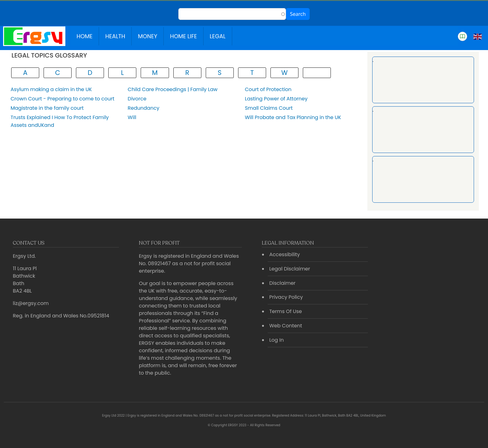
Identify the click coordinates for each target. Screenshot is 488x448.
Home (84, 36)
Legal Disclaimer (290, 269)
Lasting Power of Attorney (276, 99)
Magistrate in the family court (47, 108)
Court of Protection (268, 89)
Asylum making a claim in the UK (51, 89)
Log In (276, 340)
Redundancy (143, 108)
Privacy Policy (286, 297)
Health (115, 36)
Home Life (183, 36)
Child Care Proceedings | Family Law (173, 89)
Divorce (137, 99)
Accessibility (284, 254)
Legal (218, 36)
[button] (462, 36)
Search (298, 14)
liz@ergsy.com (31, 303)
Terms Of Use (286, 311)
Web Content (286, 326)
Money (148, 36)
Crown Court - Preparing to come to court (62, 99)
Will (132, 117)
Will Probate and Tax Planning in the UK (293, 117)
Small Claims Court (269, 108)
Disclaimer (282, 283)
